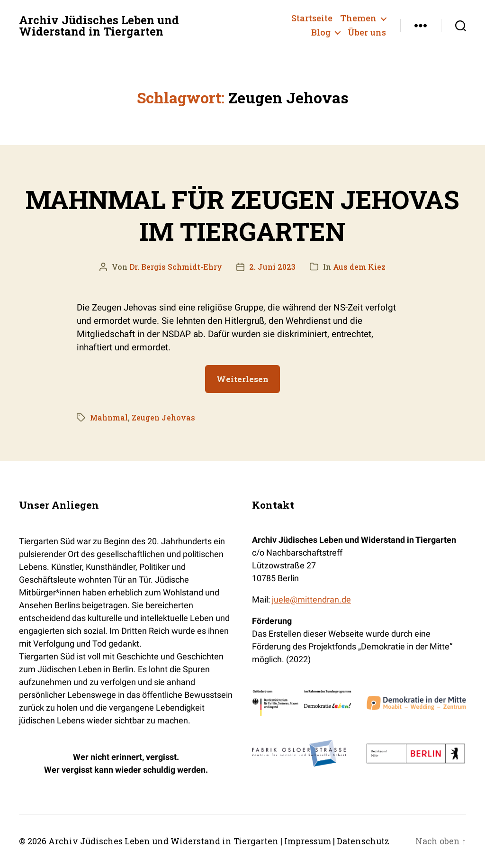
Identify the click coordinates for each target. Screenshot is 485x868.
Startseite (312, 18)
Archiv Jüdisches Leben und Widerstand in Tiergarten (100, 26)
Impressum (310, 841)
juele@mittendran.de (311, 599)
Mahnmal (109, 417)
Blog (321, 33)
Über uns (367, 33)
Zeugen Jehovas (164, 417)
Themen (358, 18)
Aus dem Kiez (360, 266)
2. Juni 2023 (273, 266)
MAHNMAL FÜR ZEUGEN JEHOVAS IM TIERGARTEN (243, 215)
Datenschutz (367, 841)
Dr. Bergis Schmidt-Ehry (175, 266)
